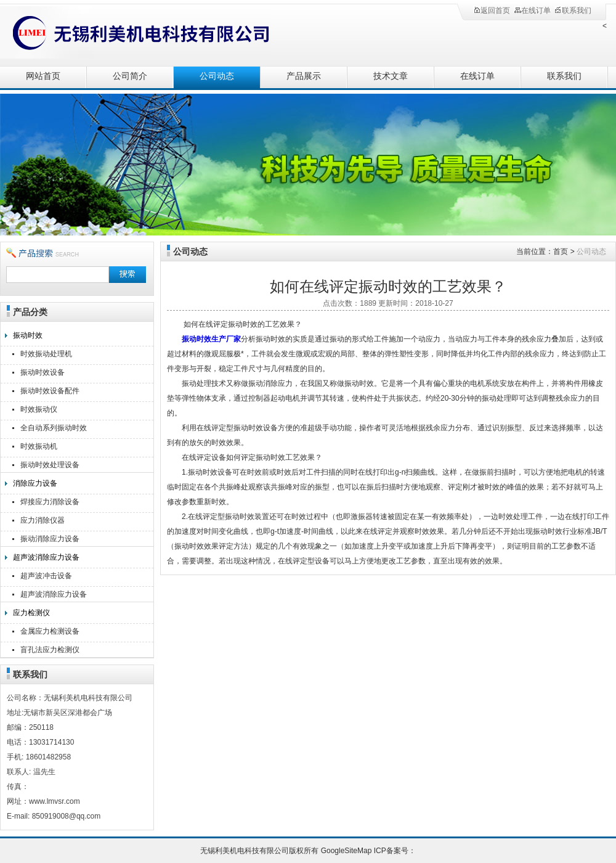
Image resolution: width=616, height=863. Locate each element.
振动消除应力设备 (50, 539)
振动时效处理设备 (50, 465)
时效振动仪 (39, 409)
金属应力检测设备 (50, 631)
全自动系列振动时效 (54, 428)
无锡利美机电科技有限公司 (136, 32)
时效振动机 (39, 446)
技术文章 (391, 76)
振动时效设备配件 (50, 391)
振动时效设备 (43, 372)
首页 (561, 252)
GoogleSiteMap (346, 851)
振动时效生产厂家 (211, 339)
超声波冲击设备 (46, 576)
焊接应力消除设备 (50, 502)
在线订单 (532, 10)
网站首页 (43, 76)
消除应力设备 (35, 483)
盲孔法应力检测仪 (50, 650)
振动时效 (28, 335)
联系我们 (573, 10)
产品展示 (304, 76)
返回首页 (492, 10)
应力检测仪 (31, 613)
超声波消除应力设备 (46, 557)
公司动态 (217, 76)
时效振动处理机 (46, 354)
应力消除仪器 (43, 520)
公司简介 (130, 76)
